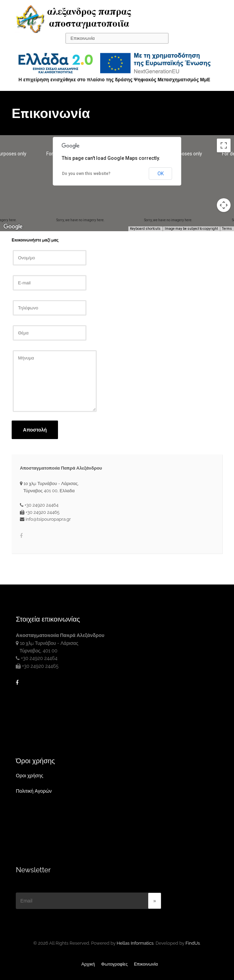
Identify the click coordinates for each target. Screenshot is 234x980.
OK (161, 174)
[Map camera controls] (224, 205)
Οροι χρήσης (30, 776)
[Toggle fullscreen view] (224, 145)
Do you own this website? (86, 174)
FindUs (193, 943)
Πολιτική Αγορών (34, 791)
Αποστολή (35, 430)
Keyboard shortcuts (145, 229)
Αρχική (88, 964)
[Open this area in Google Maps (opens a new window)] (13, 227)
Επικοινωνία (146, 964)
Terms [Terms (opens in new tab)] (227, 229)
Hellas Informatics (135, 943)
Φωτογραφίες (114, 964)
